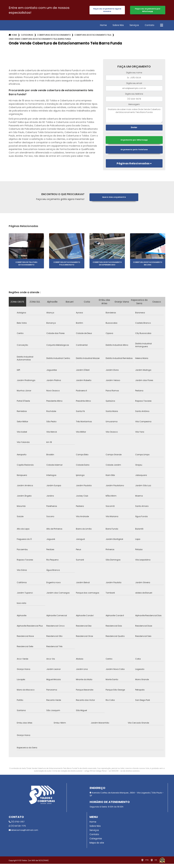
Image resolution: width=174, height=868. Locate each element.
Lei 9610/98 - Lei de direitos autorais (124, 775)
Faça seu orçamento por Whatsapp (148, 11)
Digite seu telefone (134, 96)
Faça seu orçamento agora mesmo (107, 11)
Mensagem (134, 107)
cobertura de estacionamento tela (93, 37)
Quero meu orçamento (114, 201)
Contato (150, 28)
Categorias (27, 37)
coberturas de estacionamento (54, 37)
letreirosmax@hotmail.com (23, 834)
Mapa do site (97, 847)
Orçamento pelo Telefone (134, 154)
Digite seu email (134, 86)
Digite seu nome (134, 75)
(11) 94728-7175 (17, 830)
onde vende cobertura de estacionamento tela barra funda (40, 41)
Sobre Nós (118, 28)
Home (103, 28)
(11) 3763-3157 (17, 826)
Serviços (134, 28)
